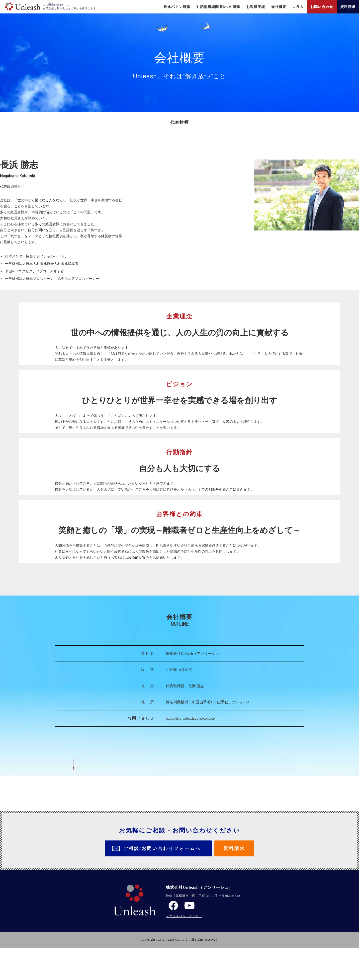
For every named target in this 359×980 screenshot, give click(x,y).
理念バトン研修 (177, 7)
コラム (298, 7)
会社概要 (279, 7)
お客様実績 (256, 7)
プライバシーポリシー (185, 949)
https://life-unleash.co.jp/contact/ (196, 818)
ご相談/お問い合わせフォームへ (162, 894)
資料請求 (348, 7)
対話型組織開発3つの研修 (218, 7)
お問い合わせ (322, 7)
